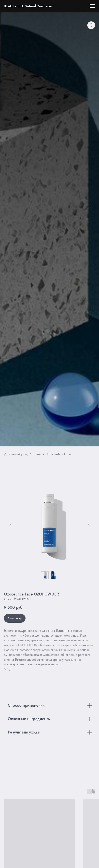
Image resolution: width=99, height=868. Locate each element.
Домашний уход (16, 454)
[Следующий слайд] (89, 525)
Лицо (37, 454)
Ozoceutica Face (59, 454)
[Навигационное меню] (92, 6)
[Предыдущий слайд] (10, 525)
